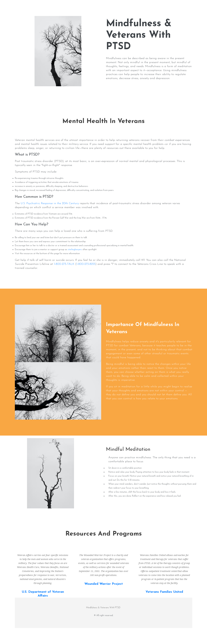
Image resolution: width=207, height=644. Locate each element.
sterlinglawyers (75, 250)
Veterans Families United (164, 592)
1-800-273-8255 (86, 264)
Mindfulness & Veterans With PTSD (104, 608)
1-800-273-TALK (64, 264)
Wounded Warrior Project (104, 584)
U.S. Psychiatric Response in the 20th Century (50, 203)
